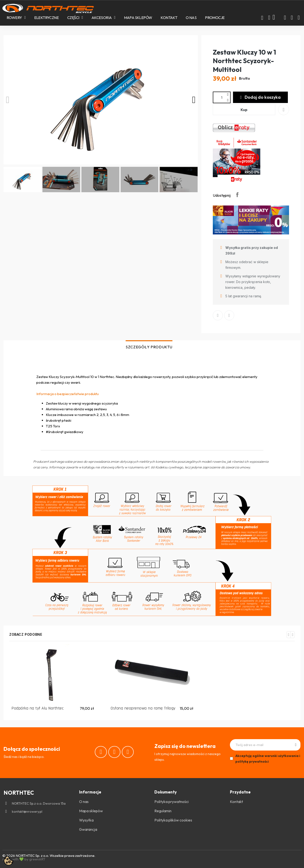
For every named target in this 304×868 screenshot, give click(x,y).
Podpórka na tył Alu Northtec (38, 708)
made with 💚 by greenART (24, 859)
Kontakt (169, 18)
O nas (191, 18)
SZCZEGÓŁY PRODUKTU (149, 347)
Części (75, 18)
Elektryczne (46, 18)
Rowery (16, 18)
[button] (262, 18)
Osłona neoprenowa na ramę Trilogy (143, 708)
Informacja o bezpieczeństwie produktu (68, 394)
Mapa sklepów (138, 18)
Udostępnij (237, 195)
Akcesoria (103, 18)
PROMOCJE (215, 18)
